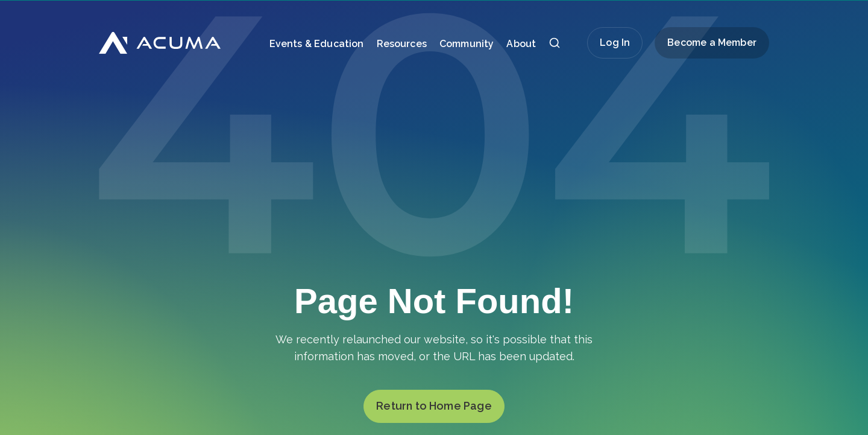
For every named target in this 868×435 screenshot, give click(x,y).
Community (467, 44)
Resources (402, 44)
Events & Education (317, 44)
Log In (615, 43)
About (521, 44)
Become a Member (712, 43)
